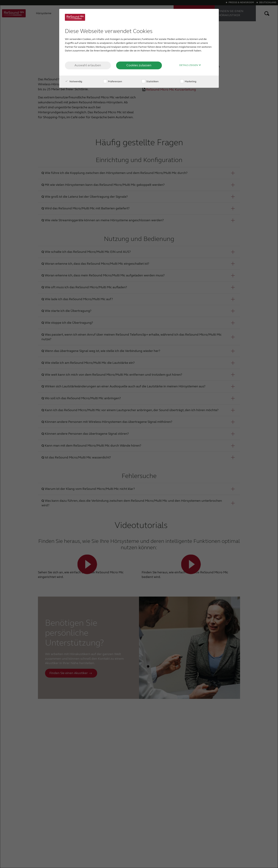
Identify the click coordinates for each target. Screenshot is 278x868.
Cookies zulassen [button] (139, 65)
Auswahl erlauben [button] (88, 65)
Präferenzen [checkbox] (113, 81)
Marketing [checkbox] (188, 81)
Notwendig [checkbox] (73, 81)
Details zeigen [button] (190, 65)
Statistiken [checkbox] (150, 81)
